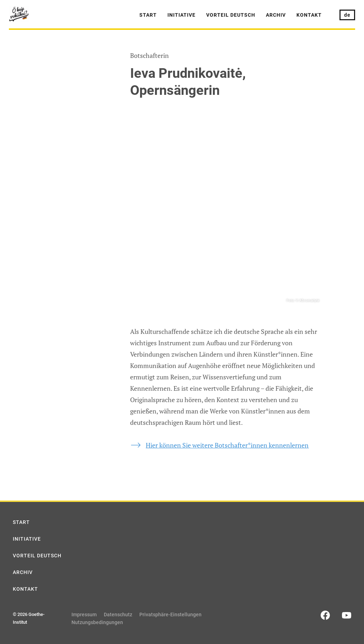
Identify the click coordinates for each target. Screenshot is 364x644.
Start (148, 15)
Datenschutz (118, 615)
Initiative (181, 15)
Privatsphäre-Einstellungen (170, 615)
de (347, 15)
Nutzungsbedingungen (97, 622)
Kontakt (309, 15)
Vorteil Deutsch (231, 15)
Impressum (84, 615)
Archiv (276, 15)
